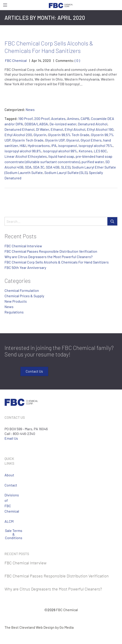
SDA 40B (53, 167)
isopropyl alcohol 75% (96, 145)
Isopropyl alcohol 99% (60, 151)
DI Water (43, 129)
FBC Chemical (16, 60)
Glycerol (73, 140)
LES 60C (100, 151)
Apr (34, 60)
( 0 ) (77, 60)
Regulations (14, 312)
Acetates (58, 118)
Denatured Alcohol (93, 124)
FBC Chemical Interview (23, 246)
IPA (54, 145)
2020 (47, 60)
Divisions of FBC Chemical (8, 503)
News (30, 109)
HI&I (23, 145)
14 (40, 60)
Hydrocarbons (39, 145)
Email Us (11, 438)
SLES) (66, 167)
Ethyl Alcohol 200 (18, 135)
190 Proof (25, 118)
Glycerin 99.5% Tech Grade (69, 135)
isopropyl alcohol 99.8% (23, 151)
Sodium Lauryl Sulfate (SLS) (66, 172)
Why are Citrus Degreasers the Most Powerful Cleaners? (49, 257)
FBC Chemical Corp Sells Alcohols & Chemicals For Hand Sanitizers (49, 47)
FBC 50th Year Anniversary (25, 267)
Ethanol (57, 129)
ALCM (8, 521)
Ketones (86, 151)
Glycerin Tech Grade (28, 140)
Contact (8, 485)
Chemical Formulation (22, 290)
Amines (73, 118)
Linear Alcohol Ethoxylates (26, 156)
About (8, 475)
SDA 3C (39, 167)
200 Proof (42, 118)
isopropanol (68, 145)
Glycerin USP (55, 140)
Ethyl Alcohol (75, 129)
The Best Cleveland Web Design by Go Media (39, 627)
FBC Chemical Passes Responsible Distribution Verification (51, 251)
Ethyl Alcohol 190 (100, 129)
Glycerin (40, 135)
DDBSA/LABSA (36, 124)
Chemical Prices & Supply (24, 296)
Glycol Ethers (91, 140)
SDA (28, 167)
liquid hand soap (61, 156)
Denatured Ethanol (19, 129)
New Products (16, 301)
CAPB (85, 118)
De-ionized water (63, 124)
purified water (93, 162)
